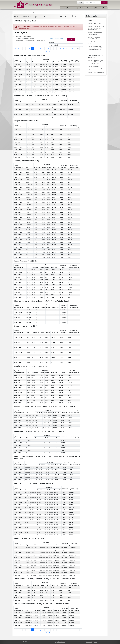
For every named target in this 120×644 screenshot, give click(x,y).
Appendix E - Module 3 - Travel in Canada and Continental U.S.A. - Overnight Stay (95, 62)
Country (51, 32)
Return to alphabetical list (56, 39)
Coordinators (90, 8)
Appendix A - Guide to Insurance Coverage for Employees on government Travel (96, 28)
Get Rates (71, 39)
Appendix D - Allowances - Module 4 (94, 43)
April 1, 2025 (48, 12)
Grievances (98, 8)
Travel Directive (27, 12)
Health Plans (82, 8)
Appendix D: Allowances (38, 12)
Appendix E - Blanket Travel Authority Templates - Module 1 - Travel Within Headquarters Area (96, 49)
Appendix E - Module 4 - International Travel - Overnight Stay (95, 68)
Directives (70, 8)
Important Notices (60, 642)
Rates (75, 8)
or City (69, 32)
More (105, 8)
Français (80, 2)
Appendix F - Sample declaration (96, 73)
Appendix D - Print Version (94, 24)
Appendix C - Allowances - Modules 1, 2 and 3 (94, 38)
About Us (63, 8)
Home (15, 12)
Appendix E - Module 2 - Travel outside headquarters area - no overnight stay (95, 56)
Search (104, 2)
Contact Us (89, 642)
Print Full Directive (92, 21)
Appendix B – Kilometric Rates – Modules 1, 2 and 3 (95, 33)
